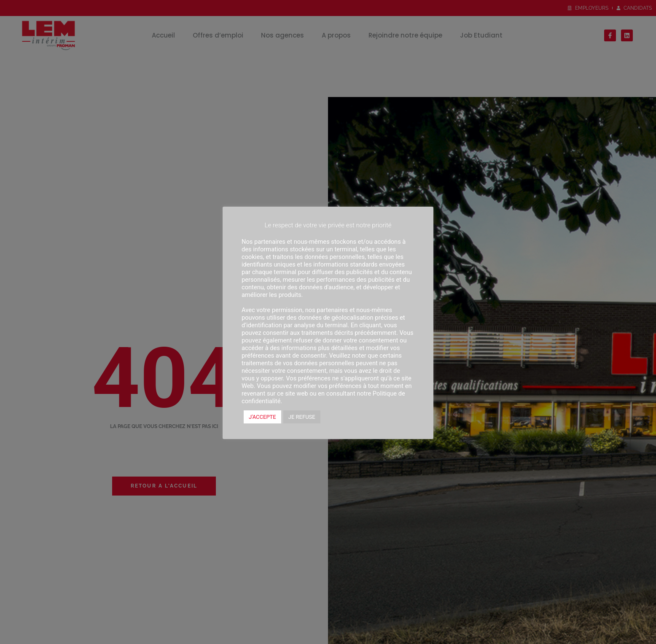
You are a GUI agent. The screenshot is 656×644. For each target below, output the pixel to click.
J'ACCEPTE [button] (262, 417)
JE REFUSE (302, 417)
